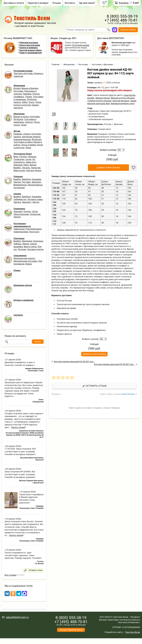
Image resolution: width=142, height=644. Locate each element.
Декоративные (35, 185)
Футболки (32, 99)
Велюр (33, 165)
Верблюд (26, 179)
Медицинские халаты (24, 258)
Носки (17, 125)
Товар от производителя (30, 53)
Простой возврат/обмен (31, 50)
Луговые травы (35, 199)
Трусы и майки (28, 145)
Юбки (25, 102)
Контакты (70, 3)
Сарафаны (19, 97)
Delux (26, 165)
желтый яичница (121, 101)
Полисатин (19, 159)
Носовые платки (35, 249)
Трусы (31, 102)
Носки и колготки (22, 105)
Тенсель (26, 168)
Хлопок (27, 211)
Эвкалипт (36, 182)
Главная (55, 64)
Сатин (28, 159)
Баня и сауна (30, 247)
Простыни (34, 232)
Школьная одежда (31, 137)
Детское (30, 170)
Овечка (17, 182)
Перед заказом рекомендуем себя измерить (110, 90)
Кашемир (37, 179)
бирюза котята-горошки (123, 98)
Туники (28, 97)
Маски (29, 264)
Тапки (38, 102)
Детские (22, 249)
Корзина (124, 3)
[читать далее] (18, 427)
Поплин (23, 157)
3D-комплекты (24, 161)
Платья (36, 94)
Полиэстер (35, 214)
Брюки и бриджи (30, 88)
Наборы (17, 244)
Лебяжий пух (20, 199)
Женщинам (69, 64)
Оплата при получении (30, 45)
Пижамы (27, 94)
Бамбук (17, 168)
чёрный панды (103, 98)
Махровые (27, 241)
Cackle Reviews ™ (129, 394)
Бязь (16, 157)
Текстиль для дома (23, 73)
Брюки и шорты (21, 117)
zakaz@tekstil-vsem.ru (17, 617)
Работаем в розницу (29, 43)
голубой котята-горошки (99, 101)
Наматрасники (21, 232)
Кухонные (38, 241)
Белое (38, 170)
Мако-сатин (19, 170)
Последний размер (81, 45)
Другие (36, 202)
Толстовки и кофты (23, 142)
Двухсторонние (21, 214)
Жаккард (18, 165)
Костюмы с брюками (102, 64)
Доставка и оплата (14, 3)
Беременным (20, 185)
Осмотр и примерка (28, 48)
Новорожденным (22, 139)
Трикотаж (36, 168)
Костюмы (18, 91)
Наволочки (19, 229)
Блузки (17, 88)
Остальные (19, 188)
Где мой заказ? (87, 3)
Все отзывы (11, 575)
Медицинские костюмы (25, 261)
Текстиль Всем (132, 632)
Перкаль (32, 157)
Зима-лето (31, 162)
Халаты (17, 102)
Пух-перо (26, 182)
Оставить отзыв (94, 386)
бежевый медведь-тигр (122, 103)
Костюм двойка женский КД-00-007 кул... (74, 362)
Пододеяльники (33, 229)
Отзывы (57, 3)
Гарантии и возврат (38, 3)
